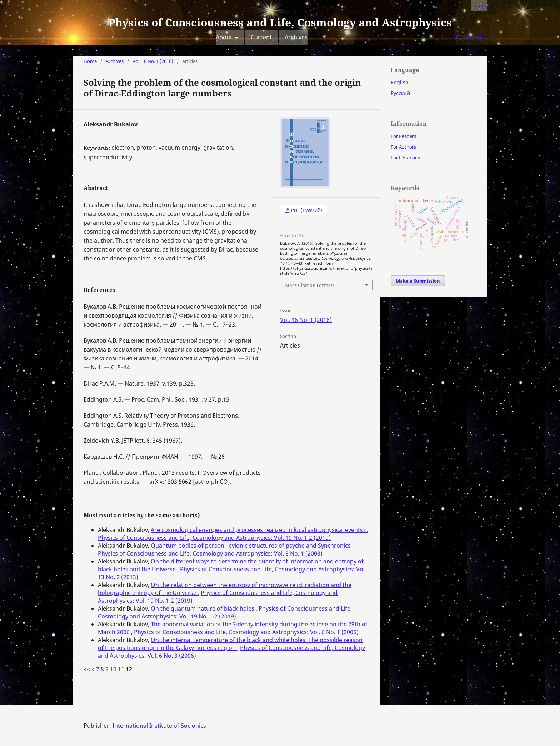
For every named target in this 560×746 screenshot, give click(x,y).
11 (121, 669)
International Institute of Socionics (159, 726)
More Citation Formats (310, 285)
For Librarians (405, 158)
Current (261, 37)
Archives (296, 37)
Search (469, 37)
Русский (400, 93)
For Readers (403, 136)
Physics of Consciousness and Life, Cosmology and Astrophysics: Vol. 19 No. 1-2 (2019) (214, 538)
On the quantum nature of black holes (203, 608)
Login (481, 5)
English (400, 82)
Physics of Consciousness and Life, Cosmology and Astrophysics (280, 22)
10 (113, 669)
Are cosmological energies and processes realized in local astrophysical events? (259, 530)
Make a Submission (418, 281)
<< (87, 669)
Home (90, 61)
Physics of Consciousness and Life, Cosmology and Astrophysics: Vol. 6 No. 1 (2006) (246, 632)
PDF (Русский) (306, 210)
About (225, 37)
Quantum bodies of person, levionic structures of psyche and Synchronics (251, 546)
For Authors (403, 147)
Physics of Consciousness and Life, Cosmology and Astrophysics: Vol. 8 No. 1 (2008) (210, 553)
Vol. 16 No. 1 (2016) (153, 61)
